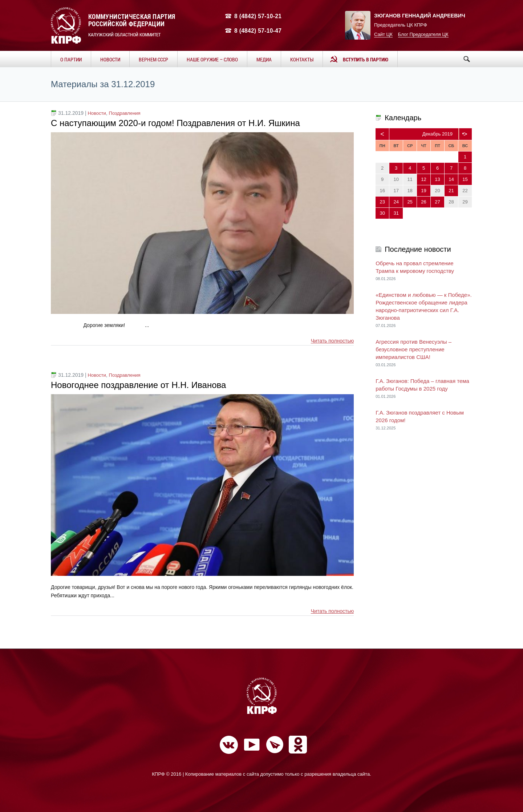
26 (423, 202)
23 (382, 202)
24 (396, 202)
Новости (97, 113)
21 (451, 191)
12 (423, 179)
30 (382, 213)
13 (437, 179)
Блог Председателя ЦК (423, 34)
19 (423, 191)
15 (465, 179)
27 (437, 202)
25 (410, 202)
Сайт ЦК (383, 34)
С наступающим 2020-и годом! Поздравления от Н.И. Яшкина (175, 123)
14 (451, 179)
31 (396, 213)
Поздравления (125, 113)
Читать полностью (332, 341)
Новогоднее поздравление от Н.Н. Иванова (138, 385)
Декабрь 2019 (437, 134)
